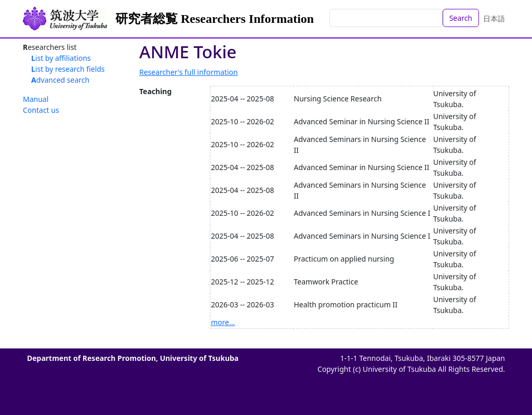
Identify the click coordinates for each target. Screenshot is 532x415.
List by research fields (68, 69)
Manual (36, 99)
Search (461, 18)
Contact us (41, 110)
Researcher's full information (189, 72)
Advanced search (60, 80)
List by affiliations (61, 58)
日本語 (494, 18)
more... (223, 322)
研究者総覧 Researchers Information (215, 19)
